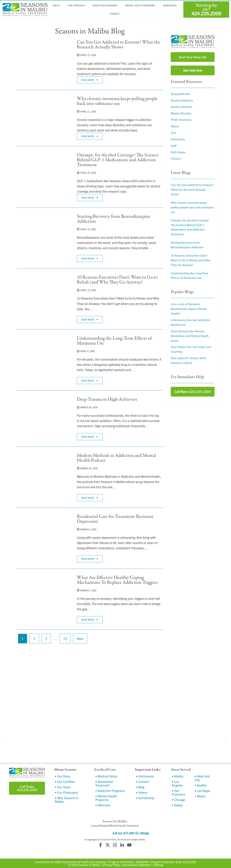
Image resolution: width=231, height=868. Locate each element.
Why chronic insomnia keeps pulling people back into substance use (117, 101)
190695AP (142, 862)
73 (66, 637)
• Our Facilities (65, 782)
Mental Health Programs (140, 5)
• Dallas (177, 805)
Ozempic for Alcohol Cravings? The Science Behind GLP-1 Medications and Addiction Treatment (118, 160)
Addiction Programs (105, 5)
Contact (115, 14)
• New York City (202, 778)
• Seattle (201, 785)
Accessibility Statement (137, 865)
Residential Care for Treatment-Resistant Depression (115, 519)
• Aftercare (103, 805)
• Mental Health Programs (106, 798)
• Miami (200, 796)
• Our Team (63, 787)
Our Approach (77, 5)
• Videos (142, 792)
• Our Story (62, 776)
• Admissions (145, 776)
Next (80, 639)
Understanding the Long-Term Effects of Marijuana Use (114, 341)
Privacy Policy (112, 865)
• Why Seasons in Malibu (67, 800)
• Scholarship (145, 798)
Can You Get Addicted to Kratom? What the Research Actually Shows (118, 45)
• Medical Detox (106, 776)
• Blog (140, 787)
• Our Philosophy (66, 792)
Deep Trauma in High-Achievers (107, 399)
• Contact (142, 782)
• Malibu (178, 776)
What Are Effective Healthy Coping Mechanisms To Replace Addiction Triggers (117, 580)
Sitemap (158, 865)
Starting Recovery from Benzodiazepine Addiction (114, 219)
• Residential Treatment (104, 783)
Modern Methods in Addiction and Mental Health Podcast (116, 458)
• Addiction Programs (110, 791)
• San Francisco (178, 792)
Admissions (170, 5)
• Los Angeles (177, 783)
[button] (6, 739)
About (56, 5)
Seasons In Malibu (90, 865)
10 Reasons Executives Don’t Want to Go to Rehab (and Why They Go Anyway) (117, 280)
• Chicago (178, 800)
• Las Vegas (202, 791)
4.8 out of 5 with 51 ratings (131, 833)
